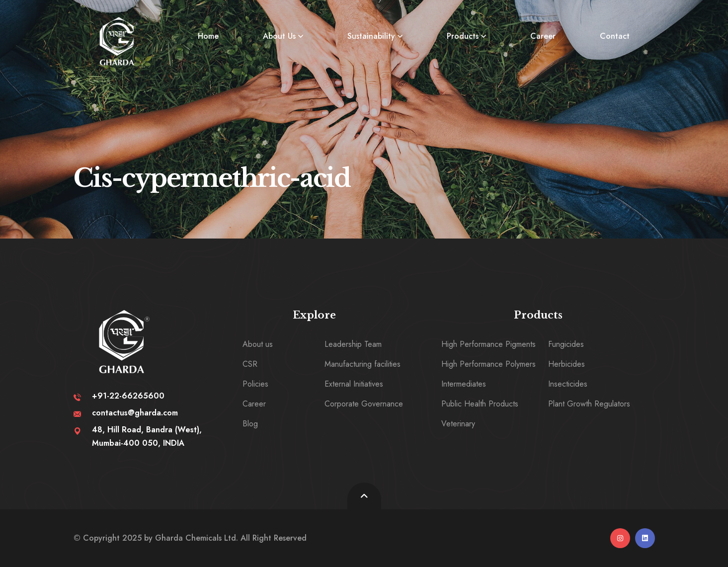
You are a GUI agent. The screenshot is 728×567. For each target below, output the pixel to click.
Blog (250, 424)
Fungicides (566, 344)
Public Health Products (480, 404)
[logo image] (119, 41)
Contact (615, 36)
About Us (279, 36)
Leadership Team (353, 344)
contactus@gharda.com (135, 413)
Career (543, 36)
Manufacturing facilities (363, 364)
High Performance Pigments (488, 344)
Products (463, 36)
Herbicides (566, 364)
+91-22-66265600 (128, 396)
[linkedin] (645, 538)
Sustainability (371, 36)
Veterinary (458, 424)
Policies (255, 384)
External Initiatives (354, 384)
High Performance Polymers (488, 364)
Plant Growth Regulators (589, 404)
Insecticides (568, 384)
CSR (250, 364)
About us (258, 344)
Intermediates (464, 384)
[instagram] (620, 538)
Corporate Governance (364, 404)
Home (208, 36)
